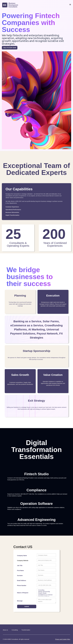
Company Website (23, 561)
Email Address (22, 581)
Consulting (46, 590)
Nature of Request (23, 593)
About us (5, 630)
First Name (20, 571)
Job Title (20, 566)
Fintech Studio (46, 593)
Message (20, 601)
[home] (13, 5)
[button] (70, 5)
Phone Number (22, 585)
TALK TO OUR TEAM (10, 48)
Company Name (22, 556)
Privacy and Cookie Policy (63, 639)
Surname (20, 576)
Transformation (26, 630)
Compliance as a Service (46, 595)
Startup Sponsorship (46, 592)
